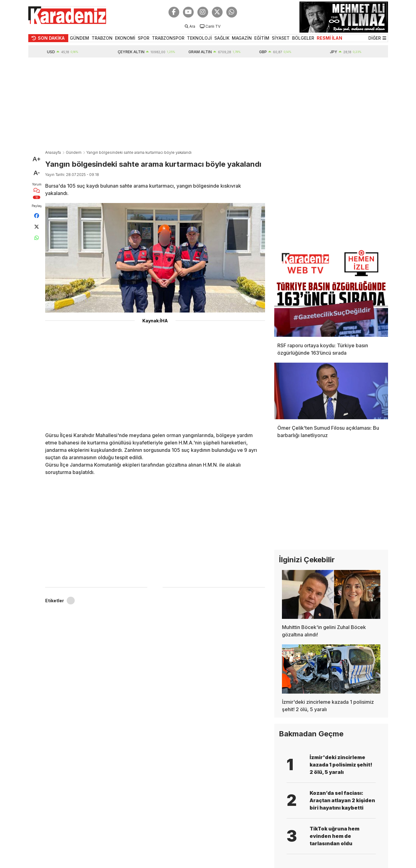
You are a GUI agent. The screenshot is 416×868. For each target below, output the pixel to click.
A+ (37, 159)
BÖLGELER (303, 38)
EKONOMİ (125, 38)
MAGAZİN (242, 38)
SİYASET (281, 38)
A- (37, 173)
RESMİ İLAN (329, 38)
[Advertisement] (208, 104)
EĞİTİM (262, 38)
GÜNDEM (79, 38)
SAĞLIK (222, 38)
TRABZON (102, 38)
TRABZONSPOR (168, 38)
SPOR (144, 38)
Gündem (74, 152)
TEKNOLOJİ (199, 38)
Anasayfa (53, 152)
